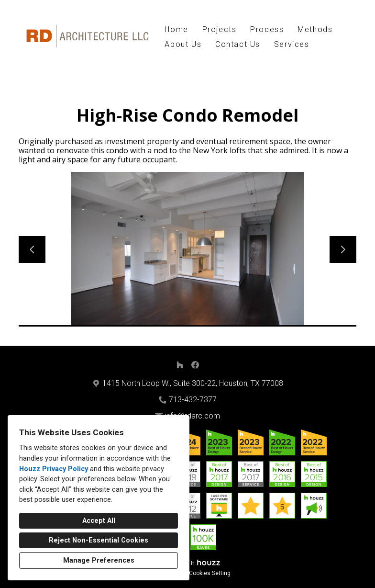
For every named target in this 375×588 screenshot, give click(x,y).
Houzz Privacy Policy (54, 469)
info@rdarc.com (193, 416)
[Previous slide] (32, 249)
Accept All (99, 521)
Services (292, 44)
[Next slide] (343, 249)
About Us (183, 44)
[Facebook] (195, 365)
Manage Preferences (99, 560)
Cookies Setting (210, 573)
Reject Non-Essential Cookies (99, 540)
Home (176, 29)
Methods (315, 29)
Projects (220, 29)
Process (267, 29)
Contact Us (238, 44)
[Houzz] (180, 365)
